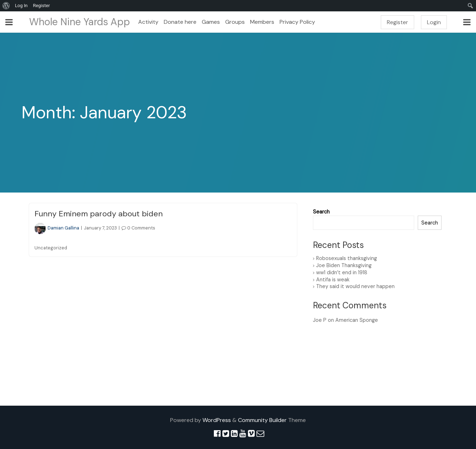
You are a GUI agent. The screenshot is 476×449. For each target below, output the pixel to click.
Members (262, 22)
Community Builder (262, 420)
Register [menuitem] (42, 6)
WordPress (217, 420)
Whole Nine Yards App (80, 22)
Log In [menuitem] (21, 6)
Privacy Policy (297, 22)
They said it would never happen (355, 286)
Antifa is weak (333, 280)
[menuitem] (6, 6)
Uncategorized (51, 248)
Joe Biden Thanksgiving (344, 265)
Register (397, 22)
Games (211, 22)
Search (321, 212)
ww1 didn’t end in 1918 (342, 272)
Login (434, 22)
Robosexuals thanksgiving (347, 258)
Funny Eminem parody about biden (99, 214)
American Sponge (357, 320)
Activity (148, 22)
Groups (235, 22)
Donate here (180, 22)
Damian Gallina (57, 228)
